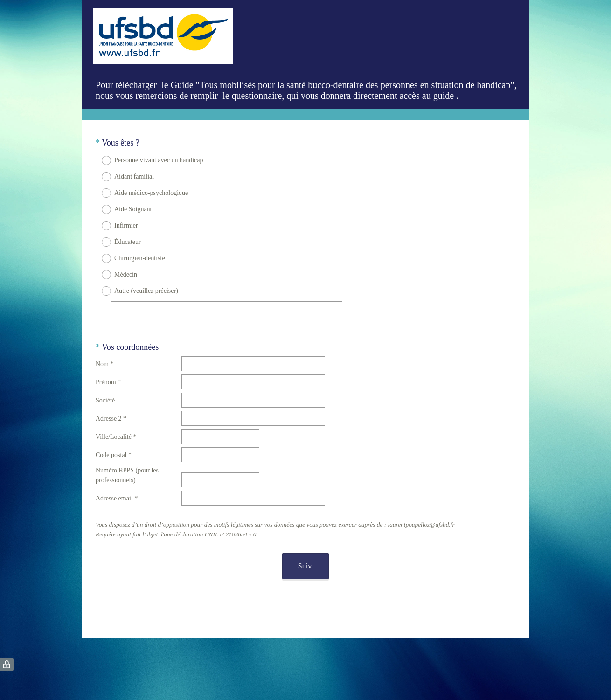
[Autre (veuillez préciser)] (226, 309)
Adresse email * (117, 490)
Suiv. (305, 558)
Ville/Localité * (116, 428)
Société (105, 392)
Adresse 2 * (111, 410)
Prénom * (108, 374)
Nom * (105, 356)
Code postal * (114, 447)
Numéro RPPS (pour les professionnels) (127, 467)
